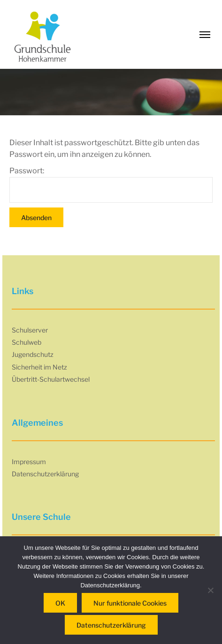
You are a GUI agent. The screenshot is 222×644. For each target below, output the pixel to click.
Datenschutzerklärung (45, 474)
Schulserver (30, 330)
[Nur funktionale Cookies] (210, 590)
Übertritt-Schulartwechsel (51, 379)
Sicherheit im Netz (39, 367)
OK (60, 603)
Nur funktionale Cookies (130, 603)
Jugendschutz (33, 354)
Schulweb (27, 342)
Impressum (29, 462)
